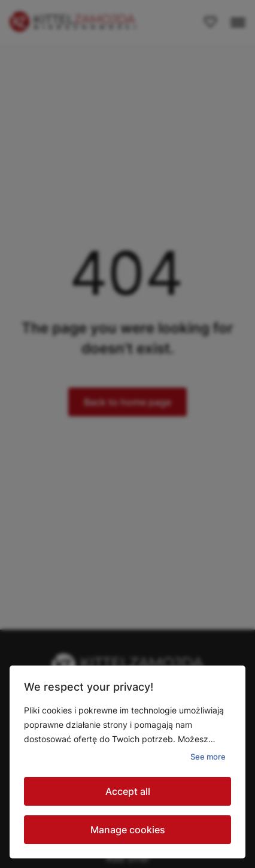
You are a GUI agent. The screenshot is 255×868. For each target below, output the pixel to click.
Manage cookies (128, 830)
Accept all (128, 791)
